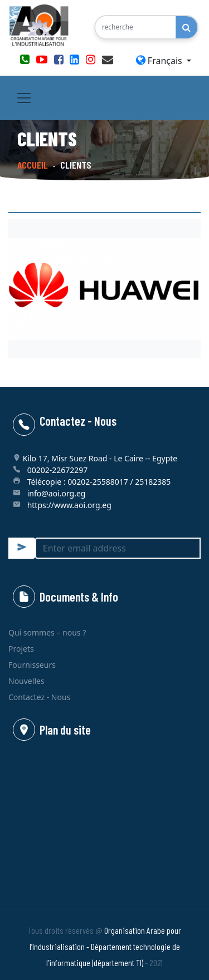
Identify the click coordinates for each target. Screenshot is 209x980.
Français (160, 61)
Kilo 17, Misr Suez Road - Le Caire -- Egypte (100, 458)
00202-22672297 (58, 470)
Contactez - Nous (39, 697)
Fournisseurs (32, 665)
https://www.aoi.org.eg (69, 505)
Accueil (33, 165)
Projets (21, 649)
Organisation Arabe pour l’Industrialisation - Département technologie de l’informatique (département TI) (106, 946)
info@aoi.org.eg (57, 493)
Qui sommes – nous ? (47, 632)
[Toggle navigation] (24, 98)
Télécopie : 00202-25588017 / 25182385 (99, 482)
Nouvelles (26, 681)
